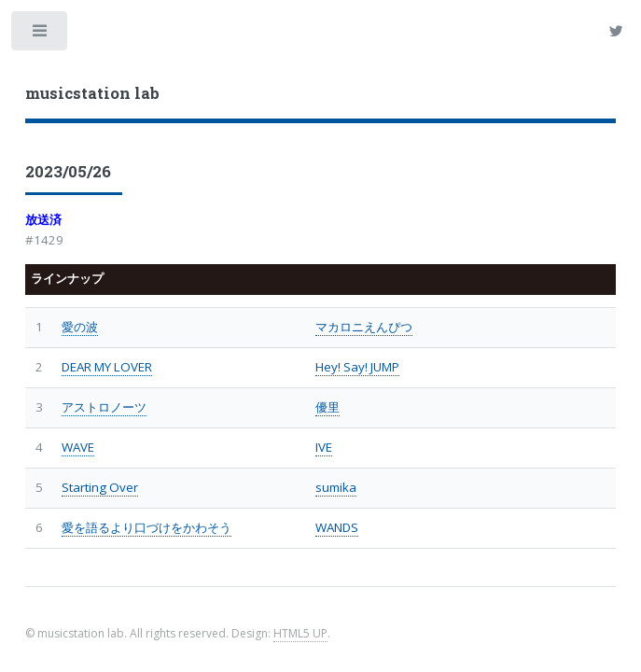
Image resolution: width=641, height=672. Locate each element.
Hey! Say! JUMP (357, 367)
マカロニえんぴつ (364, 327)
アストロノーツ (104, 407)
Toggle (41, 35)
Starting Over (100, 487)
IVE (324, 447)
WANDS (337, 527)
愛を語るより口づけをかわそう (146, 527)
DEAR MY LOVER (107, 367)
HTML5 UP (300, 633)
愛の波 (80, 327)
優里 (327, 407)
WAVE (78, 447)
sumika (336, 487)
